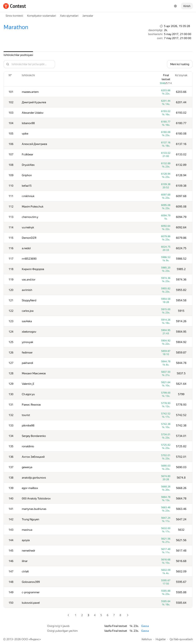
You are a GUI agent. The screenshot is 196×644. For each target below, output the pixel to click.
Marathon (16, 27)
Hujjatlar (161, 639)
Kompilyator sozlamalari (41, 16)
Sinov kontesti (14, 16)
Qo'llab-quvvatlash (181, 639)
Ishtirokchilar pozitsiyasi (18, 55)
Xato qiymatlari (69, 16)
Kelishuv (147, 639)
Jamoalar (88, 16)
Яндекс (35, 639)
